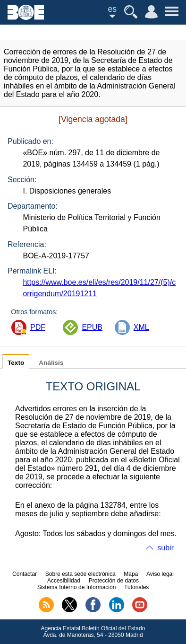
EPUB (92, 327)
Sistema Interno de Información (77, 587)
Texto (16, 363)
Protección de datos (114, 581)
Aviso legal (160, 574)
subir (165, 548)
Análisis (51, 363)
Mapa (131, 574)
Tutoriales (136, 587)
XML (141, 327)
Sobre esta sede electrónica (80, 574)
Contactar (25, 574)
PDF (38, 327)
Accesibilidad (64, 581)
